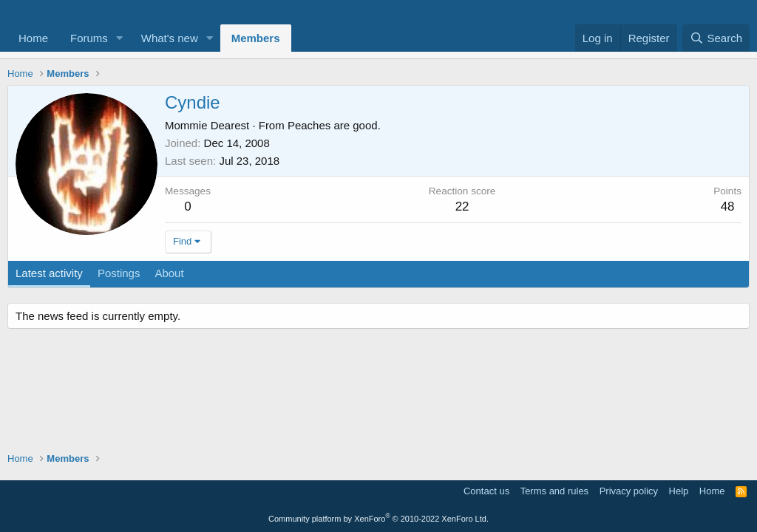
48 (728, 207)
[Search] (716, 38)
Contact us (486, 491)
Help (679, 491)
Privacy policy (629, 491)
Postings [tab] (119, 273)
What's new (170, 38)
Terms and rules (554, 491)
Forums (89, 38)
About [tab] (169, 273)
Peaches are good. (334, 125)
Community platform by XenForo (378, 519)
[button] (120, 38)
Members (256, 38)
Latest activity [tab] (49, 273)
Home (33, 38)
